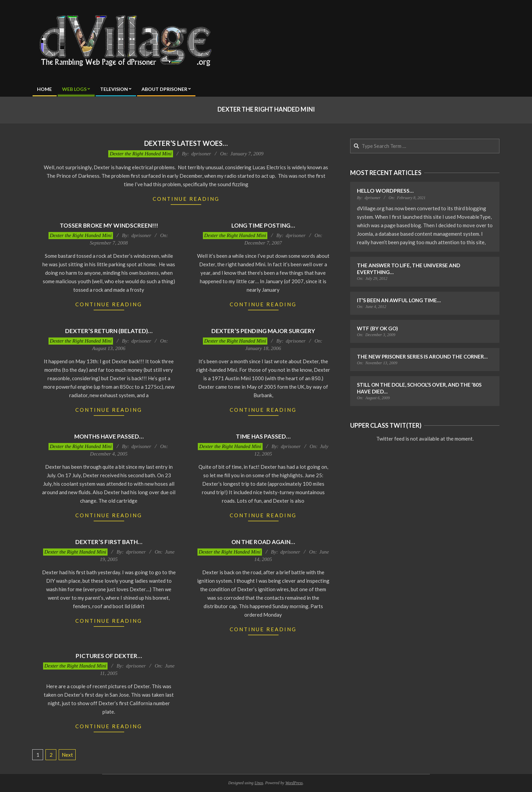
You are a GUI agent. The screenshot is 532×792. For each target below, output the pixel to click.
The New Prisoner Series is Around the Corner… (422, 356)
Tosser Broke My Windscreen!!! (109, 225)
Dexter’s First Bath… (109, 542)
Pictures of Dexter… (109, 656)
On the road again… (263, 542)
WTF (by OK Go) (377, 328)
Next (67, 755)
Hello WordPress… (385, 190)
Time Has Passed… (263, 436)
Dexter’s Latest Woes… (186, 143)
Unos (259, 783)
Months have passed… (109, 436)
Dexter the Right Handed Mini (140, 154)
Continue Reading (186, 199)
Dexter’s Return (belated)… (109, 331)
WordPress (294, 783)
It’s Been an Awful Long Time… (399, 300)
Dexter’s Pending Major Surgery (263, 331)
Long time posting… (263, 225)
